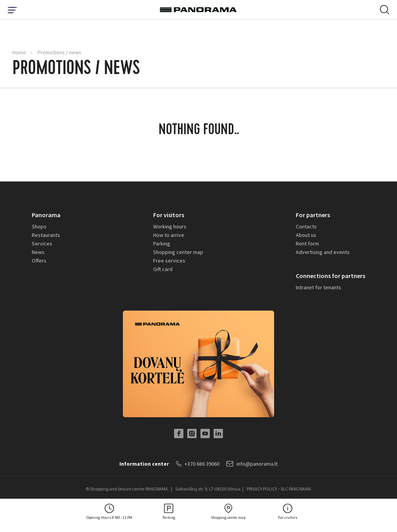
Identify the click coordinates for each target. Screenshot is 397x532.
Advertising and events (323, 252)
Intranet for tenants (318, 287)
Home (19, 52)
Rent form (307, 244)
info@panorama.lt (252, 464)
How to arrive (169, 235)
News (38, 252)
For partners (313, 215)
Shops (39, 226)
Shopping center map (178, 252)
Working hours (170, 226)
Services (42, 244)
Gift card (163, 269)
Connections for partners (331, 276)
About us (306, 235)
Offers (39, 261)
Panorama (46, 215)
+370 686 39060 (198, 464)
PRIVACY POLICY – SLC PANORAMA (279, 489)
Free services (169, 261)
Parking (162, 244)
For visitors (169, 215)
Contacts (306, 226)
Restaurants (46, 235)
